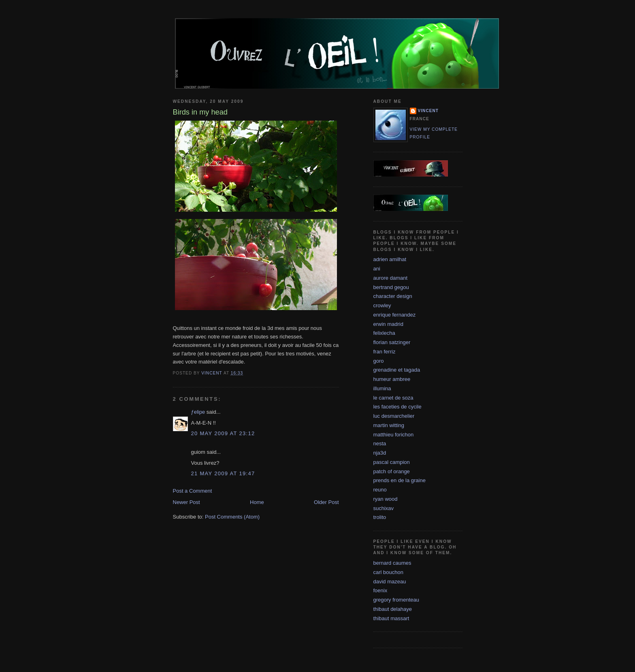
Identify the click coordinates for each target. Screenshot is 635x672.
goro (379, 361)
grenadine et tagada (397, 370)
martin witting (389, 425)
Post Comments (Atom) (232, 517)
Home (257, 502)
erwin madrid (388, 324)
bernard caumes (392, 563)
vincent (428, 111)
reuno (380, 490)
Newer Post (186, 502)
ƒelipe (198, 412)
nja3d (380, 453)
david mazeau (390, 582)
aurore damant (391, 278)
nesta (380, 443)
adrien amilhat (390, 259)
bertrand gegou (391, 287)
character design (393, 296)
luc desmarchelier (394, 416)
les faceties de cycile (397, 407)
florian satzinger (392, 342)
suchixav (384, 508)
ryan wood (386, 499)
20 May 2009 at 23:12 (223, 433)
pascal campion (392, 462)
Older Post (326, 502)
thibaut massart (391, 618)
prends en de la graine (400, 480)
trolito (380, 517)
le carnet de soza (393, 398)
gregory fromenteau (396, 600)
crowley (382, 305)
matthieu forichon (394, 435)
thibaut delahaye (393, 609)
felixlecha (384, 333)
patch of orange (392, 471)
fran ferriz (385, 352)
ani (377, 269)
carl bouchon (388, 572)
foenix (380, 590)
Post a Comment (193, 491)
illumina (382, 388)
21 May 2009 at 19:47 (223, 473)
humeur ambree (392, 379)
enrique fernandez (395, 315)
